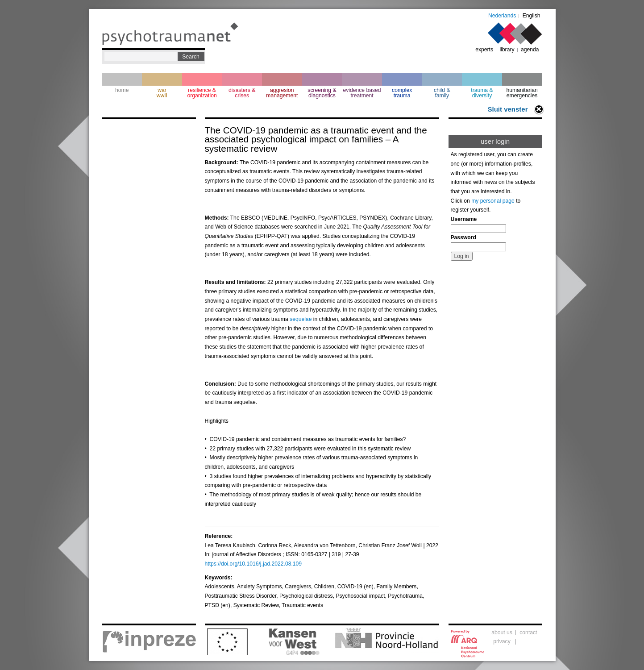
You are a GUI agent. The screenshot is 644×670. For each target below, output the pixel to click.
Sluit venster (507, 109)
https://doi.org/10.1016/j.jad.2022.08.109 (253, 564)
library (507, 50)
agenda (530, 50)
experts (484, 50)
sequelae (301, 319)
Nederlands (502, 16)
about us (502, 633)
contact (528, 633)
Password (463, 237)
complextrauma (402, 93)
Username (464, 219)
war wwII (162, 93)
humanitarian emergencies (522, 93)
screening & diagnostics (322, 93)
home (122, 90)
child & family (442, 93)
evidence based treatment (362, 93)
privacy (502, 641)
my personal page (493, 201)
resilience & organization (202, 93)
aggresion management (282, 93)
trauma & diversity (482, 93)
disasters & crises (242, 93)
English (532, 16)
